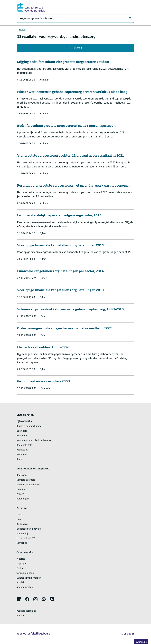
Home (22, 30)
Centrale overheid (26, 480)
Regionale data (24, 445)
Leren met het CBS (26, 538)
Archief (20, 583)
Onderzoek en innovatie (29, 529)
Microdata (22, 436)
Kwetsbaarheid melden (29, 578)
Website (21, 559)
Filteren (75, 48)
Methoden (22, 455)
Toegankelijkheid (25, 573)
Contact (20, 515)
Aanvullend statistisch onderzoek (34, 441)
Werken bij (22, 534)
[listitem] (19, 599)
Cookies (21, 568)
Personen (21, 490)
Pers (19, 520)
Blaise (20, 459)
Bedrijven (22, 475)
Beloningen (23, 499)
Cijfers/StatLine (25, 422)
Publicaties (22, 450)
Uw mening (141, 642)
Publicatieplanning (26, 611)
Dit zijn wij (22, 524)
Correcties (22, 543)
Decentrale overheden (28, 485)
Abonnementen (25, 587)
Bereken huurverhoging (29, 426)
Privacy (20, 494)
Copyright (22, 564)
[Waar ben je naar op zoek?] (75, 19)
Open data (22, 431)
